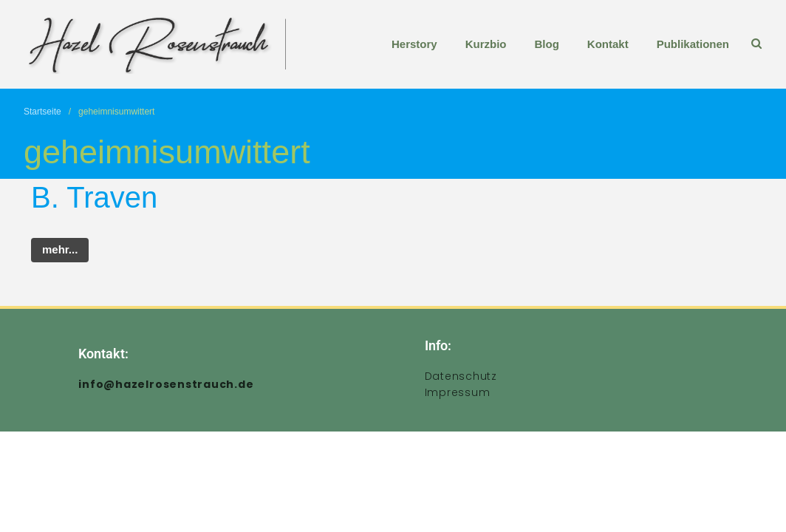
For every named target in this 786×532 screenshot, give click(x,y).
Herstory (414, 44)
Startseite (42, 112)
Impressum (458, 392)
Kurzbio (486, 44)
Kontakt (608, 44)
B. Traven (94, 197)
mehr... (60, 249)
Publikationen (693, 44)
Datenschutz (461, 376)
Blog (546, 44)
